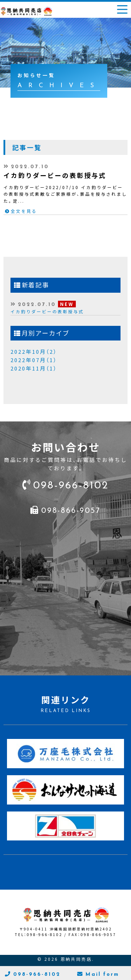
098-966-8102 (71, 484)
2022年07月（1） (34, 360)
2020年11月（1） (34, 368)
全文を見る (24, 211)
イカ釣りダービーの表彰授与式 (47, 312)
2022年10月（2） (34, 352)
